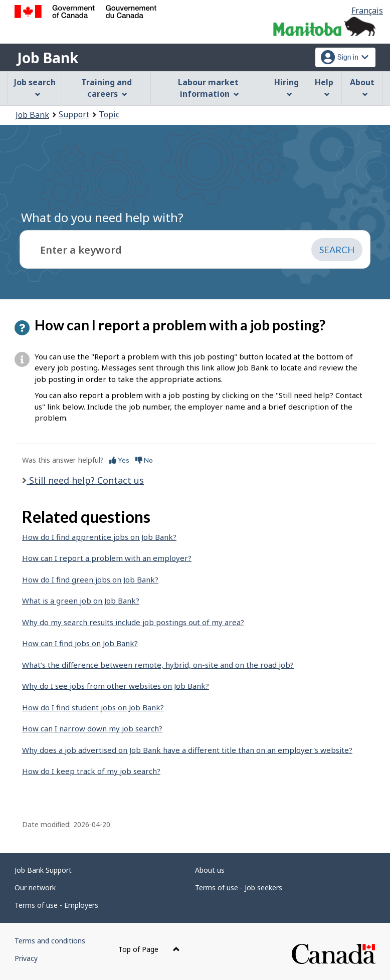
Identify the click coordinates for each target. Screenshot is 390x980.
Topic (109, 114)
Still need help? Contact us (85, 480)
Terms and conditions (50, 941)
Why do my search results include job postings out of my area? (133, 622)
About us (210, 870)
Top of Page (149, 949)
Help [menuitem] (324, 87)
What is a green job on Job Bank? (81, 601)
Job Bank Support (43, 870)
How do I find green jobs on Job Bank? (90, 579)
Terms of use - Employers (56, 905)
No (144, 460)
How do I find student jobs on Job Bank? (93, 707)
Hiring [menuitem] (286, 87)
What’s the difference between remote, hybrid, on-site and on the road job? (158, 665)
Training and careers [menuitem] (107, 88)
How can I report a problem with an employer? (107, 558)
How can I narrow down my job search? (92, 728)
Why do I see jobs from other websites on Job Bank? (116, 686)
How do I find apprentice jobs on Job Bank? (99, 537)
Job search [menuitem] (35, 87)
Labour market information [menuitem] (208, 88)
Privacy (26, 958)
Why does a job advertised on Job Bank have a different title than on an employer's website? (187, 750)
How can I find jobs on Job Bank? (80, 643)
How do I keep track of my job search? (91, 771)
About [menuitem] (362, 87)
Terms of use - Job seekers (239, 888)
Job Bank (48, 58)
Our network (35, 888)
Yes (119, 460)
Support (74, 114)
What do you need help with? (102, 217)
